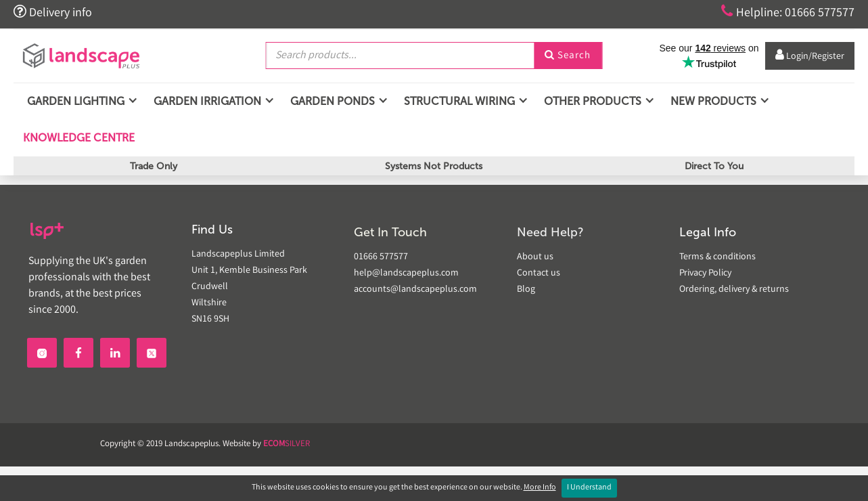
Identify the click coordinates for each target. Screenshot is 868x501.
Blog (526, 290)
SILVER (287, 444)
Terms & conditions (717, 257)
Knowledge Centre (77, 138)
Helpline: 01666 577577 (788, 12)
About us (535, 257)
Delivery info (53, 12)
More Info (540, 488)
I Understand (589, 488)
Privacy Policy (705, 274)
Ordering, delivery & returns (734, 290)
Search (568, 56)
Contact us (539, 274)
